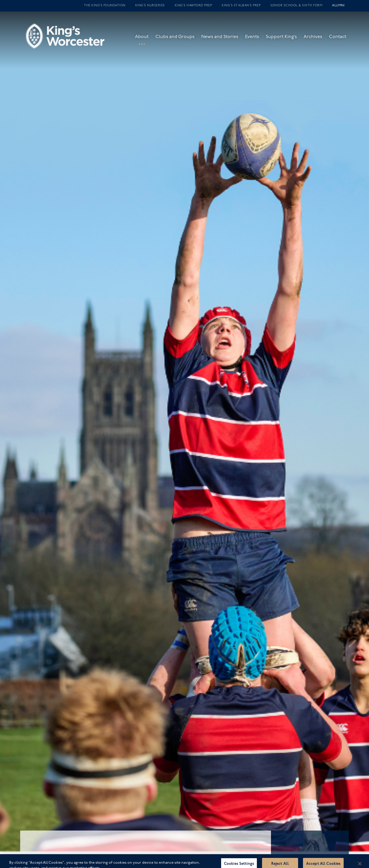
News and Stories (223, 40)
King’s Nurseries (150, 6)
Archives (317, 40)
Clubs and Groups (179, 40)
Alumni (338, 6)
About (145, 40)
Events (256, 40)
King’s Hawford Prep (193, 6)
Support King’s (285, 40)
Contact (341, 40)
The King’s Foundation (105, 6)
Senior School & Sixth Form (296, 6)
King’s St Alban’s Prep (241, 6)
